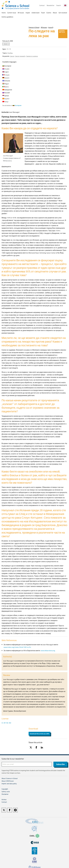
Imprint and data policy (9, 784)
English (6, 72)
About (55, 13)
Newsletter (50, 5)
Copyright (5, 789)
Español (6, 99)
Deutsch (6, 78)
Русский (6, 93)
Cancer (12, 56)
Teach (43, 13)
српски (6, 96)
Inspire (28, 13)
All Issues (21, 13)
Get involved (63, 13)
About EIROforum (8, 781)
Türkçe (5, 102)
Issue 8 (51, 27)
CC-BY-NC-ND (6, 723)
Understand (35, 13)
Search (59, 5)
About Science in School (10, 778)
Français (6, 75)
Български (7, 66)
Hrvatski (6, 69)
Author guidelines (7, 17)
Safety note (6, 792)
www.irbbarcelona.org (48, 651)
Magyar (6, 84)
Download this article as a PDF (39, 734)
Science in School (34, 27)
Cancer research (20, 56)
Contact (42, 5)
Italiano (6, 87)
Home (4, 13)
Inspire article (62, 31)
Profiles (10, 53)
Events (49, 13)
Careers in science (32, 56)
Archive (4, 799)
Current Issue (12, 13)
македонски (7, 90)
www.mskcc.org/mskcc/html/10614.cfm (17, 647)
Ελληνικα (6, 81)
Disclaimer (5, 794)
